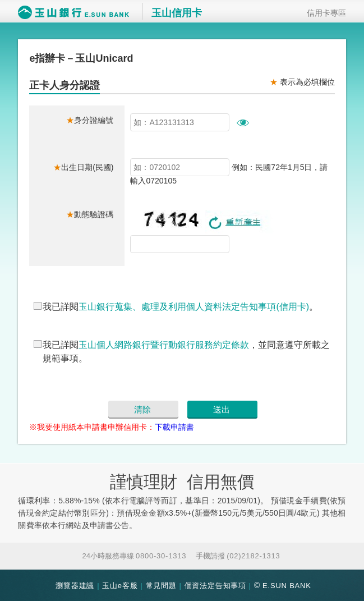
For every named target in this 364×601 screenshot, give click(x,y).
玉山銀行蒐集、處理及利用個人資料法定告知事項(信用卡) (194, 307)
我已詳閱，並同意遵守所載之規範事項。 (186, 352)
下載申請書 (174, 427)
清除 (142, 409)
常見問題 (161, 586)
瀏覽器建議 (75, 586)
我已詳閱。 (180, 307)
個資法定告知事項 (215, 586)
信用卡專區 (322, 13)
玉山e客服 (120, 586)
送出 (222, 409)
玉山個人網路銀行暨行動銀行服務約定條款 (164, 345)
